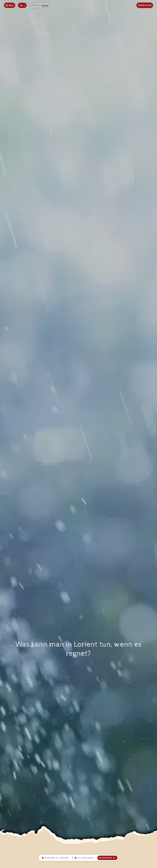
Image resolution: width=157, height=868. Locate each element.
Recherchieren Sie (107, 858)
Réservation (145, 5)
